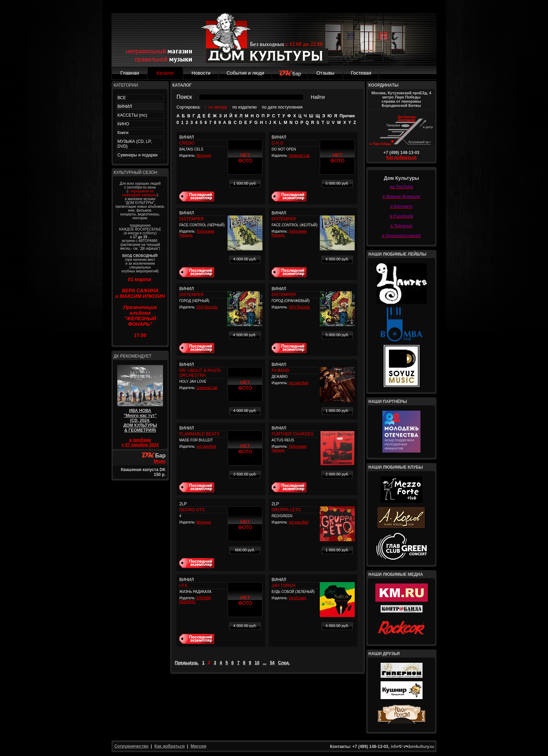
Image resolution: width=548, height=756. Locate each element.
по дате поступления (282, 107)
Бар (290, 74)
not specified (298, 383)
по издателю (245, 107)
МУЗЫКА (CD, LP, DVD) (135, 144)
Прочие (347, 116)
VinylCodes (297, 598)
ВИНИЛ (125, 107)
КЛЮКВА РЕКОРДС (195, 600)
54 (272, 663)
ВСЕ (122, 98)
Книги (123, 133)
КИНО (123, 124)
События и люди (245, 73)
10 (257, 663)
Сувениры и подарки (138, 155)
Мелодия (204, 156)
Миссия (198, 746)
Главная (129, 73)
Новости (201, 73)
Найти (318, 97)
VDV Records (207, 307)
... (265, 663)
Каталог (165, 73)
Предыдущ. (187, 663)
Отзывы (325, 73)
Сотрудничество (131, 746)
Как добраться (401, 157)
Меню (160, 461)
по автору (218, 107)
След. (284, 663)
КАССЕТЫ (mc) (132, 115)
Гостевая (361, 73)
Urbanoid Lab (299, 156)
